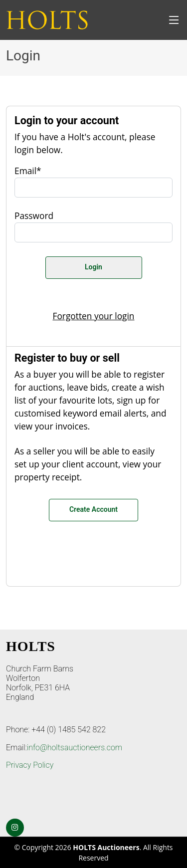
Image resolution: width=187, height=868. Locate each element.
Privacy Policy (30, 765)
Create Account (93, 509)
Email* (28, 171)
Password (34, 216)
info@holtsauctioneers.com (75, 748)
